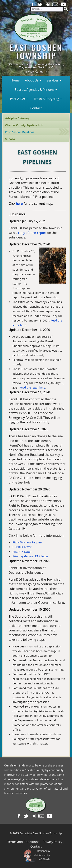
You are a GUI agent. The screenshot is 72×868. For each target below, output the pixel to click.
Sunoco (10, 139)
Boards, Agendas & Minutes (35, 90)
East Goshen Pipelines (20, 132)
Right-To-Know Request (27, 542)
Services (53, 80)
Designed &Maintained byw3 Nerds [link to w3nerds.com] (42, 855)
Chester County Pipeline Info (24, 125)
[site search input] (47, 9)
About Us (32, 80)
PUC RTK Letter (22, 552)
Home (15, 80)
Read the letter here (32, 387)
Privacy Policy (52, 842)
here (19, 204)
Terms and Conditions (23, 842)
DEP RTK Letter (22, 547)
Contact (36, 108)
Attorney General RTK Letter (30, 556)
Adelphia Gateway (17, 118)
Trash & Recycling (46, 99)
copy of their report (32, 233)
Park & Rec (18, 99)
